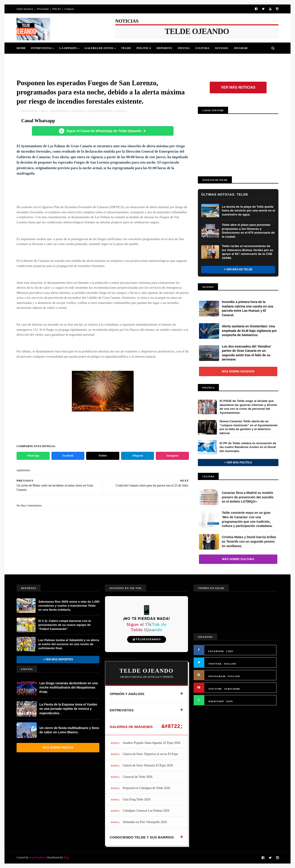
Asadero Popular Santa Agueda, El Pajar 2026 (152, 743)
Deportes (164, 48)
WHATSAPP (216, 701)
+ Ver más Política (238, 463)
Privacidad (43, 9)
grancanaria (78, 111)
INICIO (56, 9)
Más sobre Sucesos (238, 371)
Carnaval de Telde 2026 (138, 777)
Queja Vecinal (31, 59)
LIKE (230, 651)
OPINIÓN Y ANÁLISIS (127, 694)
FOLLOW (230, 664)
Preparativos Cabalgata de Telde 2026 (146, 788)
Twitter (103, 456)
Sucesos (221, 48)
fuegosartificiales (59, 111)
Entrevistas (41, 48)
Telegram (137, 456)
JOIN (229, 701)
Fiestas (184, 48)
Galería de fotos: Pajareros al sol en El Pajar (150, 754)
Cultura (202, 48)
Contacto (69, 9)
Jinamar (241, 48)
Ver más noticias (238, 87)
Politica (144, 48)
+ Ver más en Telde (238, 269)
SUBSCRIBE (232, 689)
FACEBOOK (216, 651)
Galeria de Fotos (99, 48)
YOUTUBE (215, 689)
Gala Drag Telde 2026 (137, 799)
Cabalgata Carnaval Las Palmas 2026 (146, 811)
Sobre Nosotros (25, 9)
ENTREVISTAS (122, 710)
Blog (66, 857)
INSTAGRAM (217, 676)
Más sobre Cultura (238, 559)
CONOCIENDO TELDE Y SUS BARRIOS (142, 837)
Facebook (68, 456)
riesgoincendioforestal (100, 111)
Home (21, 48)
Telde (126, 48)
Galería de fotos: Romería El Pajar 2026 (148, 765)
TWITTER (215, 664)
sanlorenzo (121, 111)
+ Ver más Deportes (58, 659)
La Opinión (68, 48)
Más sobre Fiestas (58, 748)
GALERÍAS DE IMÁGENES (131, 727)
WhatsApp (33, 456)
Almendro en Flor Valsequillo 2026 (145, 822)
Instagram (172, 456)
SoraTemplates (37, 857)
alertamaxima (29, 111)
